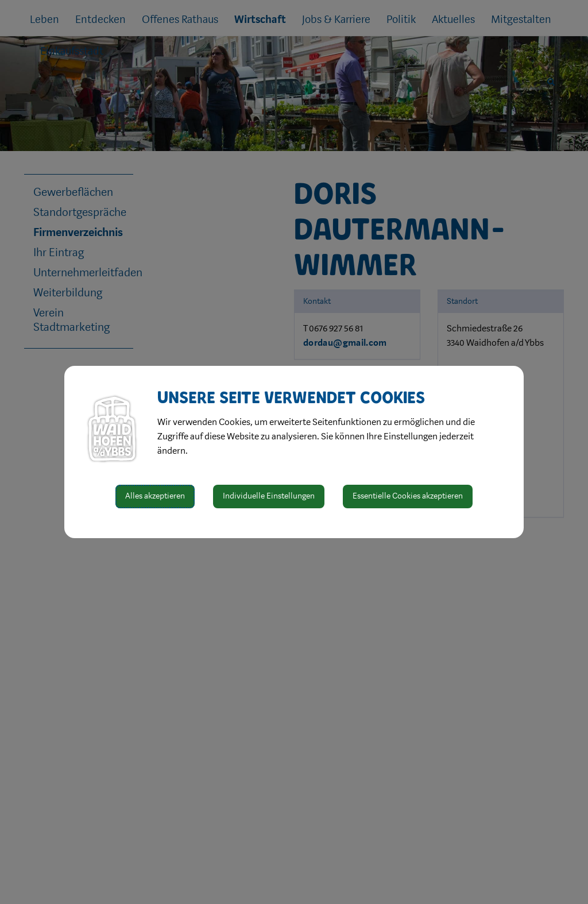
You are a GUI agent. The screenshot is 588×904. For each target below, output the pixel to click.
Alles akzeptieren (155, 496)
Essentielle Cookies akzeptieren (408, 496)
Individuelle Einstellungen (269, 496)
